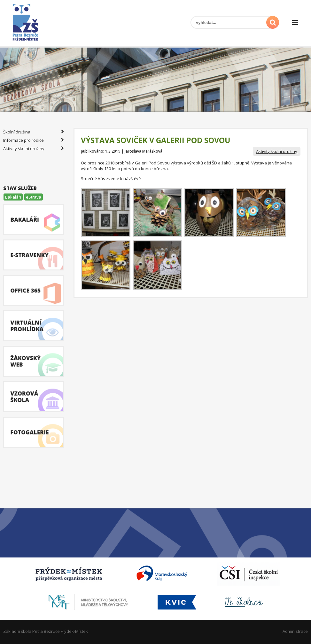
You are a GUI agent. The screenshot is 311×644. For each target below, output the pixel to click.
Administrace (295, 631)
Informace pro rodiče (34, 140)
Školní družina (34, 132)
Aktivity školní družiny (277, 151)
